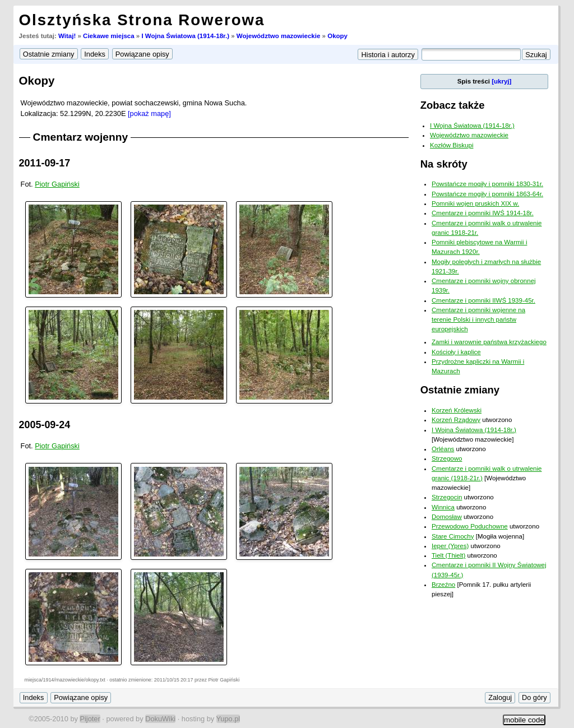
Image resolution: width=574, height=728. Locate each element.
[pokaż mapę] (149, 113)
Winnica (443, 507)
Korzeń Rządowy (456, 420)
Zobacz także (453, 105)
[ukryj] (501, 81)
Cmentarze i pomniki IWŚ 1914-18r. (483, 213)
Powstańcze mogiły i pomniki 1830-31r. (487, 184)
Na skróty (444, 164)
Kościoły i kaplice (456, 352)
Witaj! (67, 36)
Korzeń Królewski (457, 410)
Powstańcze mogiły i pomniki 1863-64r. (487, 194)
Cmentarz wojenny (81, 137)
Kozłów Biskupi (452, 145)
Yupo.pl (228, 719)
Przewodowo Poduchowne (470, 526)
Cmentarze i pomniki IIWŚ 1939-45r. (483, 300)
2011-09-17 (45, 163)
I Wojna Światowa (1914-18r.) (185, 36)
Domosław (447, 517)
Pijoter (90, 719)
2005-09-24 (45, 425)
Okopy (337, 36)
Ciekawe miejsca (109, 36)
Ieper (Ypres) (450, 546)
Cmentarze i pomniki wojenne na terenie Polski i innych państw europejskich (478, 320)
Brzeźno (443, 585)
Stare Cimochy (453, 536)
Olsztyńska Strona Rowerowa (142, 20)
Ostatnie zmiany (460, 390)
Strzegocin (447, 497)
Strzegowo (447, 458)
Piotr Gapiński (57, 184)
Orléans (443, 449)
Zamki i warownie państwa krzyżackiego (489, 342)
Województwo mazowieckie (279, 36)
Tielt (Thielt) (448, 555)
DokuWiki (160, 719)
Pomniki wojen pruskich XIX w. (475, 203)
